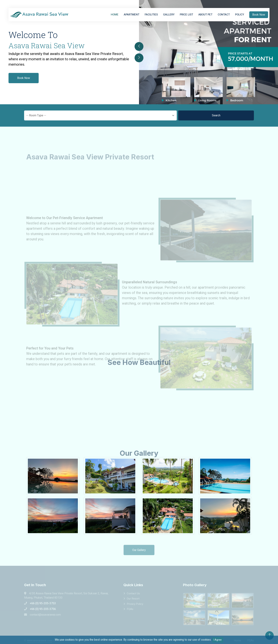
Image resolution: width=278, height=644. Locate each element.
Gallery (169, 15)
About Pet (205, 15)
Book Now (259, 15)
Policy (240, 15)
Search (216, 115)
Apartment (132, 15)
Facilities (151, 15)
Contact (224, 15)
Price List (186, 15)
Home (115, 15)
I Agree (218, 640)
